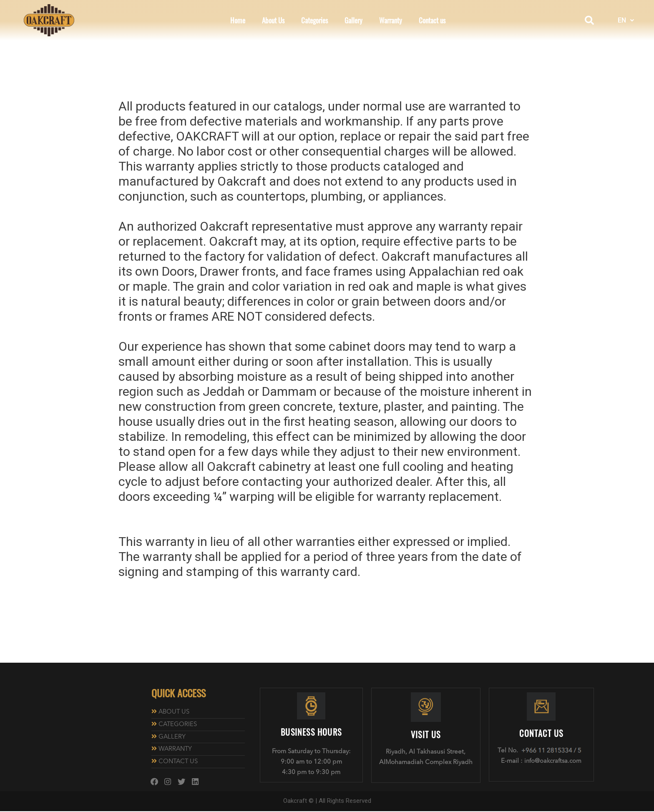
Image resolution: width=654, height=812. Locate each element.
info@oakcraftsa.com (553, 761)
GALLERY (172, 737)
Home (238, 20)
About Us (273, 20)
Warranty (391, 20)
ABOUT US (175, 712)
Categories (314, 20)
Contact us (432, 20)
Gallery (353, 20)
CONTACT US (179, 762)
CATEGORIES (178, 725)
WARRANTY (176, 750)
